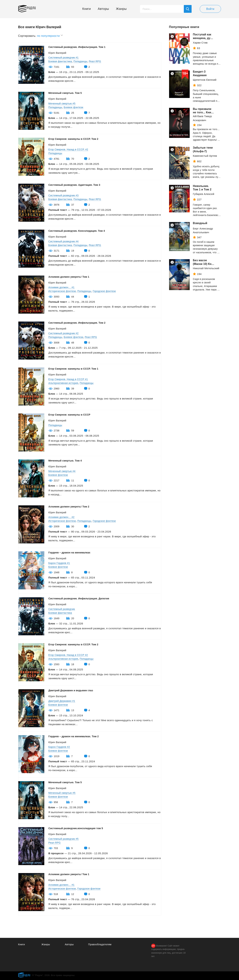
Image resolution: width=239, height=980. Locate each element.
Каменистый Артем (205, 156)
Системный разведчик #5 (64, 839)
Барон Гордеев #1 (60, 563)
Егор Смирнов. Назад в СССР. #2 (69, 149)
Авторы (103, 9)
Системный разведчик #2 (64, 333)
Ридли (34, 8)
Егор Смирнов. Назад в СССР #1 (69, 379)
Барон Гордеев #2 (60, 747)
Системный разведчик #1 (64, 57)
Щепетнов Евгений (205, 80)
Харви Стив (200, 43)
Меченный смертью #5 (63, 103)
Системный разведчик (62, 609)
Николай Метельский (206, 268)
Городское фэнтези (107, 291)
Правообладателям (100, 944)
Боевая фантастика (61, 61)
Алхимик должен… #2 (62, 517)
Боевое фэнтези (75, 107)
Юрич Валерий (58, 53)
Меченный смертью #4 (63, 471)
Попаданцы (82, 61)
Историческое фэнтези (63, 291)
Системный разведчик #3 (64, 195)
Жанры (121, 9)
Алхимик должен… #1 (62, 287)
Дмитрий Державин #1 (62, 701)
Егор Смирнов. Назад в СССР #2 (69, 655)
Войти (210, 9)
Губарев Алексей (204, 194)
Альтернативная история (64, 383)
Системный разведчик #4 (64, 241)
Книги (87, 9)
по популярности (50, 35)
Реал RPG (97, 61)
